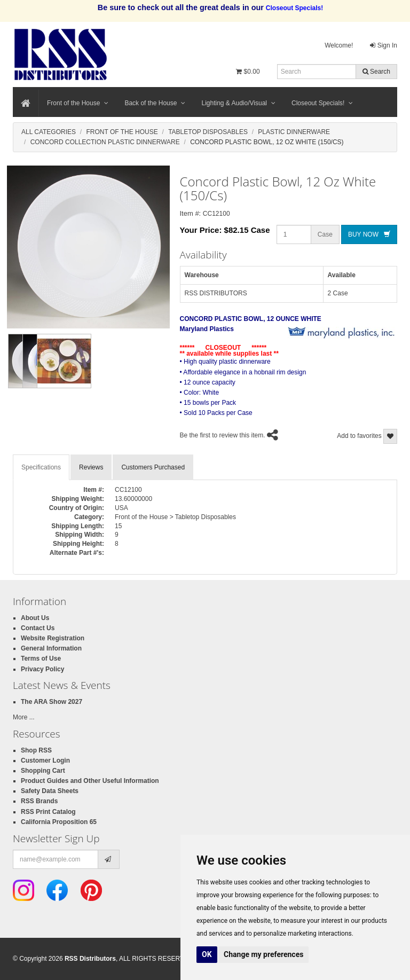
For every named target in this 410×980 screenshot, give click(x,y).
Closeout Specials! (322, 103)
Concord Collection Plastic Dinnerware (105, 142)
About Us (35, 618)
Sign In (384, 45)
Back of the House (155, 103)
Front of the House (78, 103)
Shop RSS (36, 750)
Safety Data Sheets (50, 791)
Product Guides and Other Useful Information (90, 781)
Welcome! (339, 45)
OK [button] (207, 954)
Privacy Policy (42, 669)
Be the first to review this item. (223, 435)
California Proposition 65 (59, 822)
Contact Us (38, 628)
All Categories (49, 132)
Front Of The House (122, 132)
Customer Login (45, 761)
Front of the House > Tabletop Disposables (175, 517)
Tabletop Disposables (208, 132)
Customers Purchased (153, 467)
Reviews (91, 467)
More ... (24, 717)
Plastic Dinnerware (294, 132)
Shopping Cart (43, 771)
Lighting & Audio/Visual (238, 103)
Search (376, 72)
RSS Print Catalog (48, 812)
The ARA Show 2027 (52, 702)
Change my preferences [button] (263, 954)
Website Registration (53, 638)
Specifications (41, 467)
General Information (51, 648)
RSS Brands (39, 801)
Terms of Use (41, 658)
